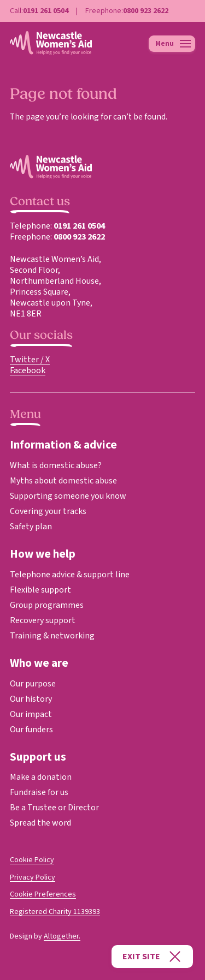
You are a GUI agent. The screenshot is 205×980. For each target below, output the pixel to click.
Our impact (31, 714)
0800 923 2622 (146, 11)
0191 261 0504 (46, 11)
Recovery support (43, 620)
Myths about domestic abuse (63, 481)
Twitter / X (30, 360)
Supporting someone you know (68, 496)
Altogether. (62, 936)
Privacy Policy (33, 877)
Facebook (28, 371)
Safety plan (31, 527)
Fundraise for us (39, 792)
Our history (31, 699)
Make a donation (41, 777)
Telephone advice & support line (70, 575)
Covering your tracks (48, 511)
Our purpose (33, 684)
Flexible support (40, 590)
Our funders (31, 730)
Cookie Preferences (43, 894)
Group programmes (47, 605)
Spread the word (40, 823)
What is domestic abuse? (56, 465)
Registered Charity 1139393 (55, 912)
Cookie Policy (32, 860)
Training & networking (52, 636)
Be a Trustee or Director (54, 808)
